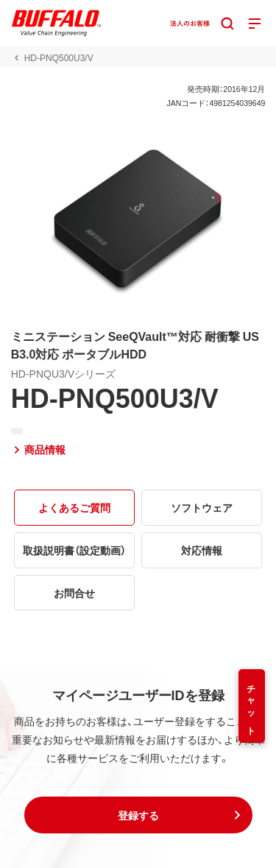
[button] (138, 815)
